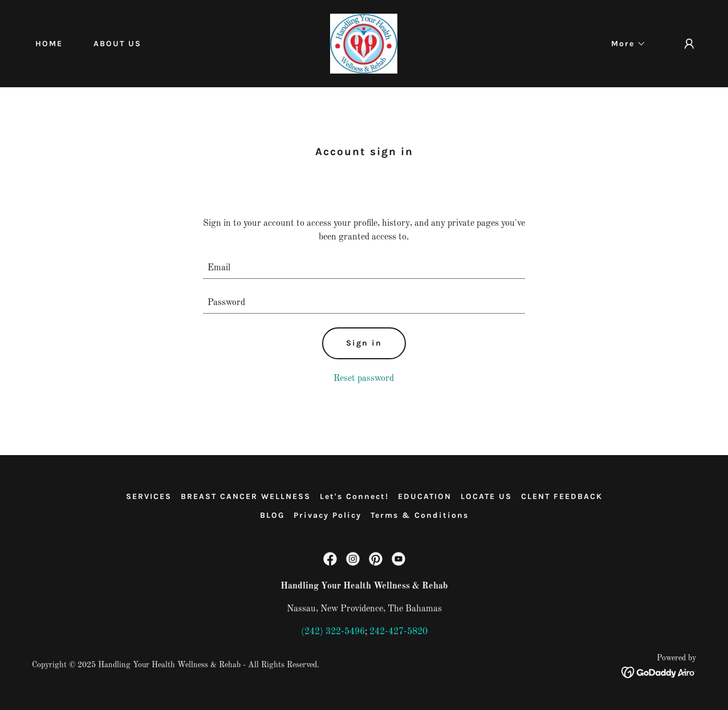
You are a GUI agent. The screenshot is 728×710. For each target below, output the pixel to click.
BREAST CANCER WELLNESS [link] (246, 496)
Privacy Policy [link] (328, 515)
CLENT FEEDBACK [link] (562, 496)
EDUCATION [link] (425, 496)
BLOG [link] (272, 515)
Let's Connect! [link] (354, 496)
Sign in (364, 343)
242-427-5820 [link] (398, 632)
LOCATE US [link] (486, 496)
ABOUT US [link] (117, 44)
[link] (364, 43)
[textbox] (364, 268)
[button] (625, 44)
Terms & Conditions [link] (420, 515)
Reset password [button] (364, 379)
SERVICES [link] (149, 496)
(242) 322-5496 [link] (333, 632)
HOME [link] (49, 44)
